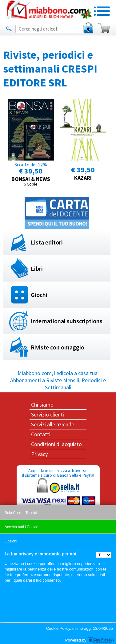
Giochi (39, 295)
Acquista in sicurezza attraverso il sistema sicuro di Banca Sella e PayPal (58, 497)
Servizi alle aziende (53, 424)
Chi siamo (42, 405)
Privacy (39, 454)
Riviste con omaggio (58, 347)
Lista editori (47, 242)
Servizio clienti (48, 414)
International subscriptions (67, 321)
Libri (37, 268)
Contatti (41, 434)
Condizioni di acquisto (56, 444)
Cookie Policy (58, 628)
